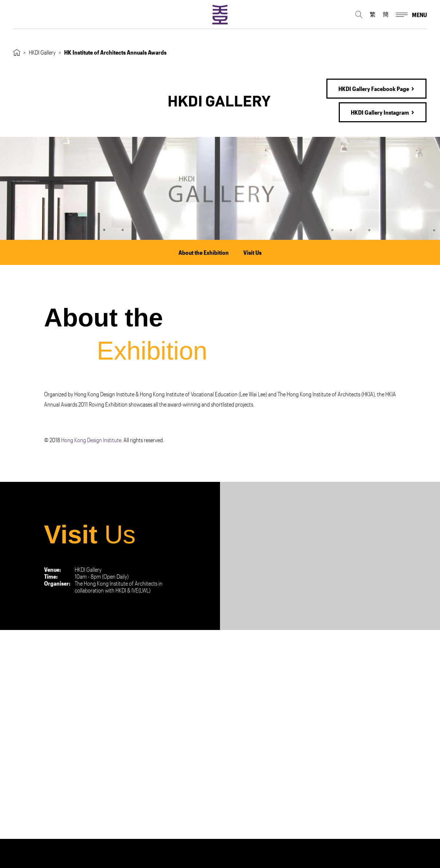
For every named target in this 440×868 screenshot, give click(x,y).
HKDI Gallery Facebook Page (374, 89)
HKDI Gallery (42, 52)
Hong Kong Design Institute (91, 440)
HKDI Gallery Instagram (380, 112)
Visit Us (252, 252)
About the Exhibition (204, 252)
